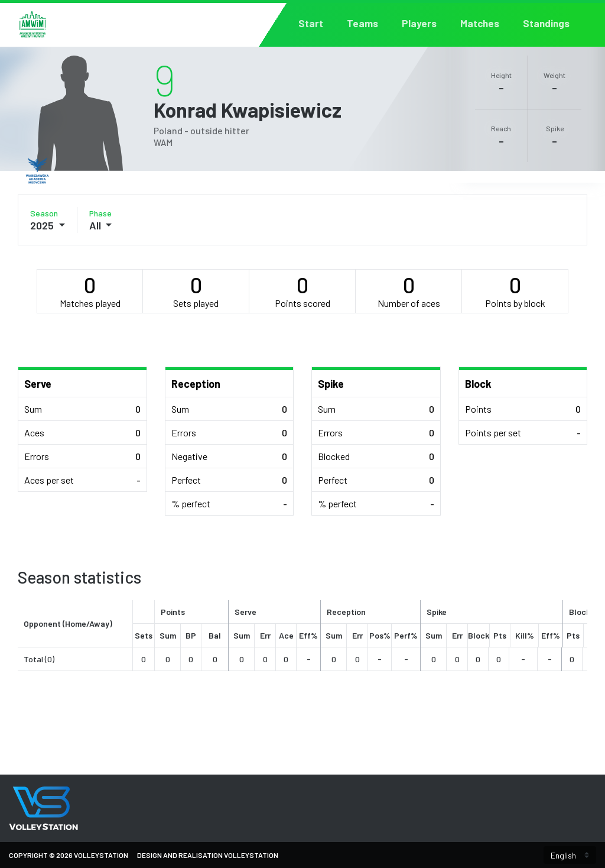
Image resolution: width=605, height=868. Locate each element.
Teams (362, 23)
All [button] (96, 225)
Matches (480, 23)
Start (311, 23)
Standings (546, 23)
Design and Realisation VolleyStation (208, 855)
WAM (163, 143)
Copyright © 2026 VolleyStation (69, 855)
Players (419, 23)
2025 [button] (43, 225)
